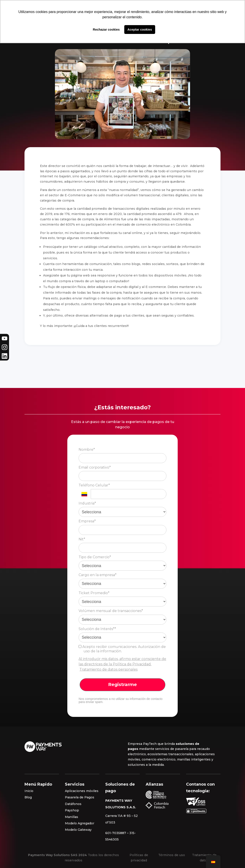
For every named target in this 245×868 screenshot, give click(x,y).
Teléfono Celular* (94, 485)
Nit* (82, 539)
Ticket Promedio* (94, 593)
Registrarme (122, 684)
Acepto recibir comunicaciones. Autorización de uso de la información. (122, 649)
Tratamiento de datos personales (108, 669)
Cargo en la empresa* (98, 575)
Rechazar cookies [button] (106, 30)
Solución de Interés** (97, 629)
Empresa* (87, 521)
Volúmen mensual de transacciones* (111, 611)
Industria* (87, 503)
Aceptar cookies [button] (140, 30)
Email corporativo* (95, 467)
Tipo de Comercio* (95, 557)
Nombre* (87, 450)
